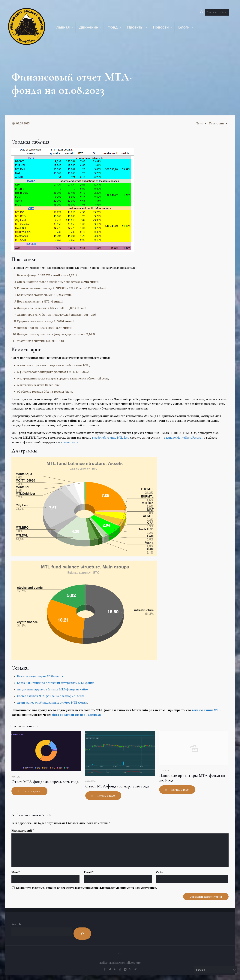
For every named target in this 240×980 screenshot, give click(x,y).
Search (16, 924)
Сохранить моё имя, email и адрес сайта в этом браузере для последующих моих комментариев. (86, 888)
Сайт (159, 872)
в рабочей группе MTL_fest (110, 437)
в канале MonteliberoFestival (183, 437)
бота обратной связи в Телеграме (77, 715)
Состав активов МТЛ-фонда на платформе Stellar (51, 696)
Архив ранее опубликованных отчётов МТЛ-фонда (52, 702)
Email (89, 872)
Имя (16, 872)
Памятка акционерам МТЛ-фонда (40, 676)
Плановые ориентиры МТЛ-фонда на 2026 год (192, 778)
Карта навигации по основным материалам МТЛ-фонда (56, 683)
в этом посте (70, 442)
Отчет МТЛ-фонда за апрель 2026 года (45, 782)
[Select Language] (216, 970)
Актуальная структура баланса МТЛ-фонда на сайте (52, 689)
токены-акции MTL (206, 710)
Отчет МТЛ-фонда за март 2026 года (117, 786)
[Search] (82, 934)
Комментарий (23, 830)
